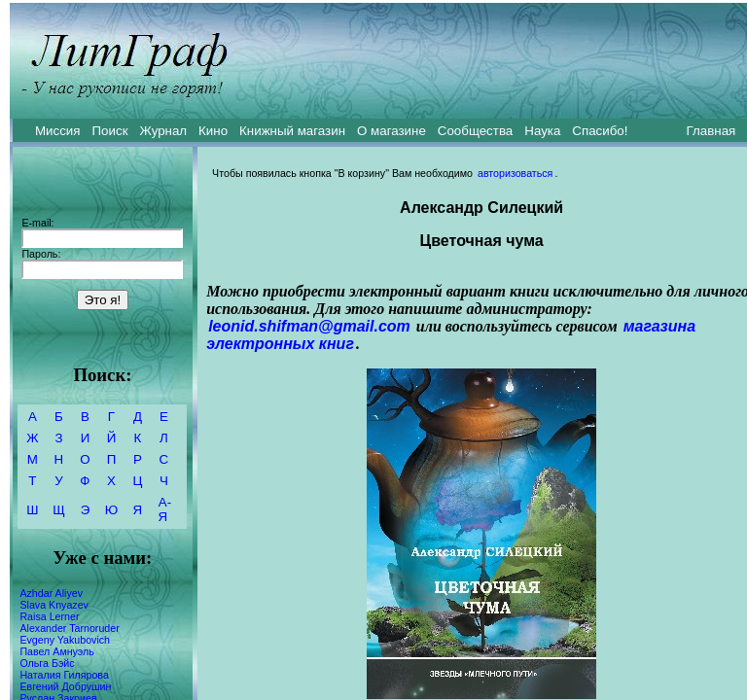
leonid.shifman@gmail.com (309, 326)
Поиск (110, 131)
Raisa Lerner (49, 616)
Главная (711, 131)
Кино (213, 131)
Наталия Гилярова (64, 675)
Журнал (163, 131)
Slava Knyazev (54, 605)
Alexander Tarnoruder (69, 628)
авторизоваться (515, 173)
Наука (542, 131)
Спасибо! (600, 131)
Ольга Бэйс (47, 663)
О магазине (391, 131)
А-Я (165, 509)
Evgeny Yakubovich (65, 640)
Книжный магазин (292, 131)
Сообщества (475, 131)
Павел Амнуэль (56, 651)
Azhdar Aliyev (51, 593)
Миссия (58, 131)
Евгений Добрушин (65, 686)
